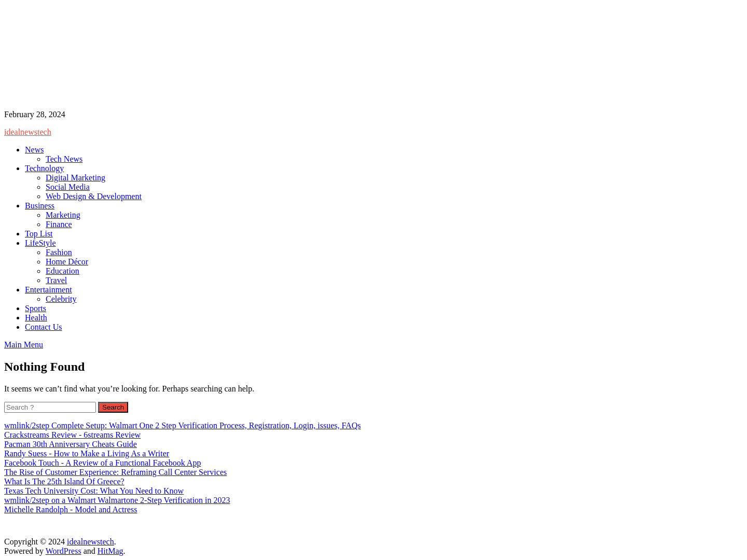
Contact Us (44, 327)
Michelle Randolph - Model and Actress (71, 509)
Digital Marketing (75, 178)
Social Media (68, 187)
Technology (44, 168)
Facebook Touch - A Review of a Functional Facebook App (102, 463)
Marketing (63, 215)
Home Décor (67, 262)
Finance (59, 224)
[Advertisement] (199, 56)
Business (40, 206)
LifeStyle (40, 243)
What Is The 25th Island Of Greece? (64, 481)
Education (63, 271)
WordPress (64, 551)
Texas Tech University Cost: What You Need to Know (94, 491)
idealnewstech (28, 132)
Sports (36, 308)
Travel (56, 280)
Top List (39, 234)
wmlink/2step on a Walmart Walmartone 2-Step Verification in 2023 (117, 500)
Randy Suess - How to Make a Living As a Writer (87, 453)
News (34, 150)
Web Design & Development (94, 196)
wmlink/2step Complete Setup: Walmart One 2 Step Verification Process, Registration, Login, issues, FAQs (183, 425)
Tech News (64, 159)
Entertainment (49, 290)
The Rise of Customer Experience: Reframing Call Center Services (115, 472)
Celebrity (61, 299)
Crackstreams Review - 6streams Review (72, 435)
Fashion (59, 252)
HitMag (110, 551)
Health (36, 318)
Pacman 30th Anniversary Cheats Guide (71, 444)
